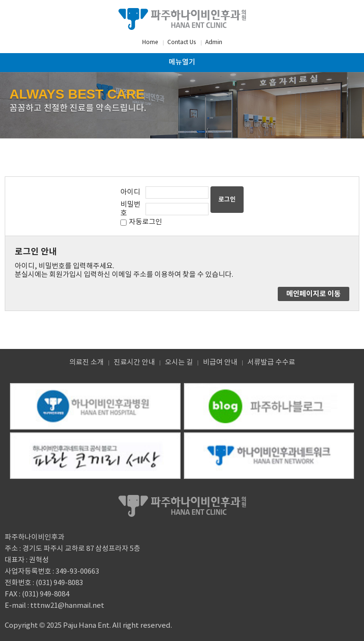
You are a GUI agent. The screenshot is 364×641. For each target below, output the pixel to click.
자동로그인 (146, 222)
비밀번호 (130, 209)
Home (150, 42)
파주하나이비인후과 (182, 19)
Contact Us (182, 42)
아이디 (130, 192)
